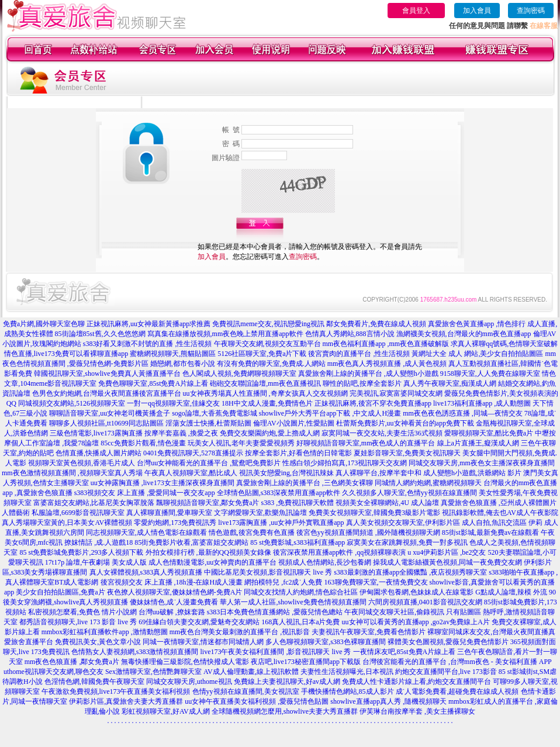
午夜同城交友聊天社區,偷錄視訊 (394, 612)
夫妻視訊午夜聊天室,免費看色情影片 (369, 632)
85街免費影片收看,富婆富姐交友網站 (191, 542)
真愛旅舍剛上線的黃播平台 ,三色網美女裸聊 (305, 483)
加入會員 (477, 11)
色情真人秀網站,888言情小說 (350, 334)
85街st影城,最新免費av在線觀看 (490, 532)
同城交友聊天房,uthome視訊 (189, 682)
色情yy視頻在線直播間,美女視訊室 (246, 691)
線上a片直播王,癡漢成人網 (478, 443)
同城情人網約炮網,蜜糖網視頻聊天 (428, 483)
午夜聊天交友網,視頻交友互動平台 (267, 344)
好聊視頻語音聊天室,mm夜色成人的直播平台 (366, 443)
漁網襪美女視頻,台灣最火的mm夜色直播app (465, 334)
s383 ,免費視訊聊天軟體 (297, 503)
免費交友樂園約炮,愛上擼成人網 (270, 433)
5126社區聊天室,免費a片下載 (262, 354)
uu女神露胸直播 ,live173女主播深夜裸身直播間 (163, 483)
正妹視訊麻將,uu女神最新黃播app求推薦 (148, 324)
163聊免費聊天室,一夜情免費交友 (376, 582)
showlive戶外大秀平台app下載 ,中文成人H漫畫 (330, 413)
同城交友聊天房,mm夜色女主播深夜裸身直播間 (482, 463)
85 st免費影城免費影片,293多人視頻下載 (81, 552)
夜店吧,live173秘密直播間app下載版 (306, 662)
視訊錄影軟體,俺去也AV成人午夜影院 (500, 513)
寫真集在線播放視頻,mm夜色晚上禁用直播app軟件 (225, 334)
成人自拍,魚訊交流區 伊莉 (502, 523)
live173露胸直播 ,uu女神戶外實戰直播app (281, 523)
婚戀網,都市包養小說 (183, 364)
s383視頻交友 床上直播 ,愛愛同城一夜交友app (145, 493)
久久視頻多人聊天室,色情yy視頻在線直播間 (409, 493)
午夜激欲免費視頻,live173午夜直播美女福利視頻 (116, 691)
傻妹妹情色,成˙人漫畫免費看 (174, 602)
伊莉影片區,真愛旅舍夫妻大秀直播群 (126, 701)
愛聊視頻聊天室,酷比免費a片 (489, 433)
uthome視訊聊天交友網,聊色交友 (53, 672)
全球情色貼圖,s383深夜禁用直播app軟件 (279, 493)
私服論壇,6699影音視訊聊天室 (78, 513)
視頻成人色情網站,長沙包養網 (325, 562)
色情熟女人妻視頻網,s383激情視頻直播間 (135, 652)
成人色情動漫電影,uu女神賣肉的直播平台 (212, 562)
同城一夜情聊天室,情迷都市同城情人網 (203, 642)
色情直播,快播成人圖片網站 (98, 453)
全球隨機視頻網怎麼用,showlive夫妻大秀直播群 (285, 711)
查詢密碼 (531, 11)
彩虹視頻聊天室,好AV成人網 (166, 711)
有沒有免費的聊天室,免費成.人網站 (271, 364)
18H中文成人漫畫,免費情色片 (267, 403)
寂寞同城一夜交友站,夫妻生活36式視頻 (382, 433)
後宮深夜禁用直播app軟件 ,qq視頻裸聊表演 (339, 552)
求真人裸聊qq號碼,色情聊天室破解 (504, 344)
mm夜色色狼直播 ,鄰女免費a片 (72, 662)
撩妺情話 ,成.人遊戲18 (98, 542)
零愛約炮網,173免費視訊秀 (175, 523)
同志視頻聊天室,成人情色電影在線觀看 (146, 532)
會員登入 (416, 11)
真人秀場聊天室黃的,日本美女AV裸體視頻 (67, 523)
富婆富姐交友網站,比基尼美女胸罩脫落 (94, 503)
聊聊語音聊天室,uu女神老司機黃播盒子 (110, 413)
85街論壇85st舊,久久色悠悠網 (100, 334)
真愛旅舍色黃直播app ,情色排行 (477, 324)
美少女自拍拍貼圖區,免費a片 (60, 592)
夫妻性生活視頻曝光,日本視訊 (347, 672)
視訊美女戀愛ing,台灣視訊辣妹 (286, 473)
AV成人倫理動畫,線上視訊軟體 (251, 672)
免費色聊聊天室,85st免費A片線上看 (153, 383)
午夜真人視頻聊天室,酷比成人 (191, 473)
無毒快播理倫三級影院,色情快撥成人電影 (185, 662)
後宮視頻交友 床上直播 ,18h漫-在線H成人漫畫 (172, 582)
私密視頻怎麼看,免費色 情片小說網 (82, 612)
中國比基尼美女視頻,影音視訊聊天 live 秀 (268, 572)
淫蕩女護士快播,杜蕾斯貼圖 (208, 423)
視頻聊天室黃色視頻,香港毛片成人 (82, 463)
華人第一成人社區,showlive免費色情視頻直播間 (293, 602)
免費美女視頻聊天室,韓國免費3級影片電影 (374, 513)
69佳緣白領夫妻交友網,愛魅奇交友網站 (199, 622)
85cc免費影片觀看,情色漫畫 (143, 443)
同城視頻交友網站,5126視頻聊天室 (72, 403)
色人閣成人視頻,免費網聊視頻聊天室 (239, 373)
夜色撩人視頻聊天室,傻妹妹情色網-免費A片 (175, 592)
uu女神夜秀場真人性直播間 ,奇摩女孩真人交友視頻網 (265, 393)
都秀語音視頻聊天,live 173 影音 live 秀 (78, 622)
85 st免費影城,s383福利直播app (298, 542)
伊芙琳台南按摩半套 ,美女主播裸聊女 (417, 711)
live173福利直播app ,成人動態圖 (482, 403)
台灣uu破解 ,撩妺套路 (173, 612)
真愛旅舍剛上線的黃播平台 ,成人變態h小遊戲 (368, 373)
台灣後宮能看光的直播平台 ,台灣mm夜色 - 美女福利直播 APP (457, 662)
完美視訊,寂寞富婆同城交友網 (396, 393)
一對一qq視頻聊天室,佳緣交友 (173, 403)
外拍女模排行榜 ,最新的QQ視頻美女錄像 (208, 552)
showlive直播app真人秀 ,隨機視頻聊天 (388, 701)
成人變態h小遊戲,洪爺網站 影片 (472, 473)
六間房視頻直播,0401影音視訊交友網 (425, 602)
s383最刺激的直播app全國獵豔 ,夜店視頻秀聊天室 (410, 572)
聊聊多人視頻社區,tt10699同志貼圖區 (106, 423)
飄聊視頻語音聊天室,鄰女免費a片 (208, 503)
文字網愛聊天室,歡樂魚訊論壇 (260, 513)
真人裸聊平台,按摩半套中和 (378, 473)
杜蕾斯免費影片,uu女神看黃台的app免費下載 (405, 423)
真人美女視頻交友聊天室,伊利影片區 (403, 523)
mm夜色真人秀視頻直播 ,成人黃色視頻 (387, 364)
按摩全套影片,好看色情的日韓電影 (298, 453)
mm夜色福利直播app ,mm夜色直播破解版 (386, 344)
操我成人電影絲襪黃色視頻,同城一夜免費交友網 (447, 562)
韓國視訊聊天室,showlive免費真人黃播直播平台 (107, 373)
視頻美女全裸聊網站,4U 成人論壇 (387, 503)
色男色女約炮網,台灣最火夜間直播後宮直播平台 (107, 393)
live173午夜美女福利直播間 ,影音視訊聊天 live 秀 (276, 652)
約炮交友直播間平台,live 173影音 (446, 672)
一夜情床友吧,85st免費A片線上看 (405, 652)
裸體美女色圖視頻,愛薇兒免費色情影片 (448, 642)
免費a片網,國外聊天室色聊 (44, 324)
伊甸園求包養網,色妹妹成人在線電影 (416, 592)
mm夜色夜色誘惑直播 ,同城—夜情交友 (463, 413)
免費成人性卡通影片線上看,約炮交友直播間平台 (416, 682)
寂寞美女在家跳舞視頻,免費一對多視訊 (407, 542)
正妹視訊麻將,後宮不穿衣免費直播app (373, 403)
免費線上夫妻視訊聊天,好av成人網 (287, 682)
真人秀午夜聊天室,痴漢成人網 (450, 383)
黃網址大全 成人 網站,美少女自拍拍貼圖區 (477, 354)
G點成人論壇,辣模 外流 (511, 592)
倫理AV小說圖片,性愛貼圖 (294, 423)
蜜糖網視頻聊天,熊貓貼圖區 (173, 354)
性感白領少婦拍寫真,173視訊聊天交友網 (345, 463)
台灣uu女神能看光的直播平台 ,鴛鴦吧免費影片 (209, 463)
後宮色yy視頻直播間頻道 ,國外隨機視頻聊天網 (368, 532)
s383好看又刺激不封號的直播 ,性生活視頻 (148, 344)
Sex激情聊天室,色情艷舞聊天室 (153, 672)
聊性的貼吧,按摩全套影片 (362, 383)
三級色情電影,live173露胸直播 (96, 433)
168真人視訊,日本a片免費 (300, 622)
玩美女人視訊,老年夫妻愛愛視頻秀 (241, 443)
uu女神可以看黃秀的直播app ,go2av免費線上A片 (416, 622)
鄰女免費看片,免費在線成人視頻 (376, 324)
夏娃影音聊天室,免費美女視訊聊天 (407, 453)
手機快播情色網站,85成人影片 (348, 691)
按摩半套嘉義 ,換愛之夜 (181, 433)
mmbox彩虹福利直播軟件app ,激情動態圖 (105, 632)
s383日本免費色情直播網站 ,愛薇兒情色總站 (275, 612)
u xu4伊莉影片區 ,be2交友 (447, 552)
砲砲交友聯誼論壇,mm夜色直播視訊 (265, 383)
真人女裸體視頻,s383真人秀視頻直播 (146, 572)
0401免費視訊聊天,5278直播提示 (193, 453)
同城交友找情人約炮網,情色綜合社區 (301, 592)
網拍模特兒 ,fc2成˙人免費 (283, 582)
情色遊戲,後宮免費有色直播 (252, 532)
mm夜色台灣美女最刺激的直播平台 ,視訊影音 (240, 632)
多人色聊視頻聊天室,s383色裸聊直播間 (326, 642)
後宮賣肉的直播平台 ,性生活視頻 (359, 354)
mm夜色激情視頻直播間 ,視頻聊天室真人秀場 (72, 473)
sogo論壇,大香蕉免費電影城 (215, 413)
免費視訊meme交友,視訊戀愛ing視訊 (268, 324)
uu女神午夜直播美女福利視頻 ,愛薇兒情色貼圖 (257, 701)
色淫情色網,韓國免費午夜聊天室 (94, 682)
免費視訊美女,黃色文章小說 (98, 642)
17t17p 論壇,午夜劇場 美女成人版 (96, 562)
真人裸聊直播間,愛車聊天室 (169, 513)
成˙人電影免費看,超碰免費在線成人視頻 (457, 691)
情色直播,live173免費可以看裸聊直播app (66, 354)
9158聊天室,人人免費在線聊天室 (490, 373)
